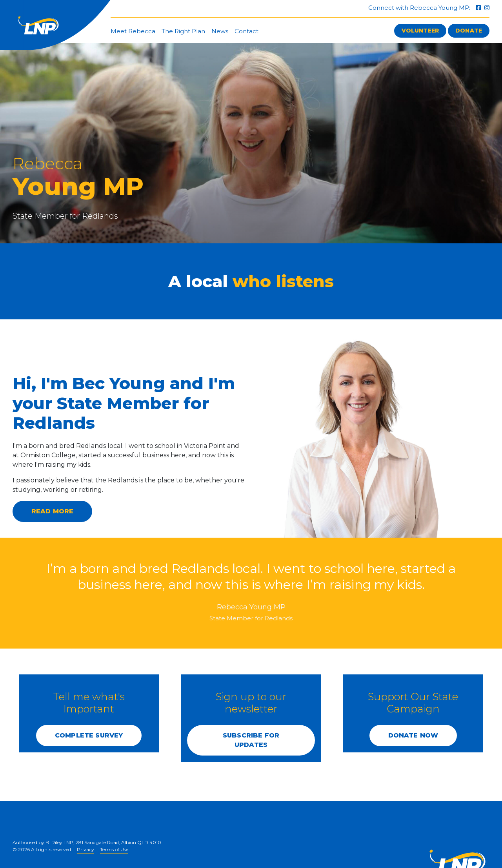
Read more (52, 511)
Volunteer (420, 31)
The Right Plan (183, 31)
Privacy (85, 849)
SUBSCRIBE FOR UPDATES (251, 740)
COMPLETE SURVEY (89, 735)
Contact (246, 31)
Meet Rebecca (133, 31)
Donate (469, 31)
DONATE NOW (413, 735)
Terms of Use (114, 849)
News (220, 31)
